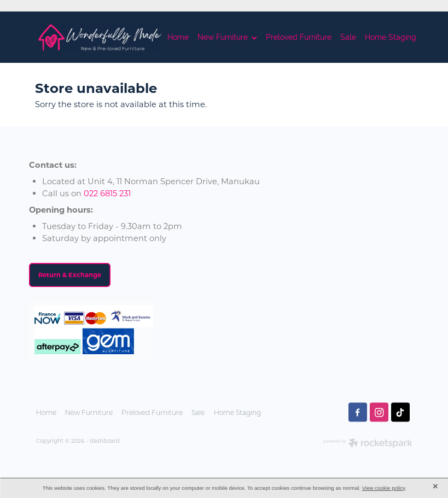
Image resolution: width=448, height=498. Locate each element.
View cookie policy (384, 488)
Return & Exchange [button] (70, 275)
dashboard (105, 441)
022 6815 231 (107, 193)
